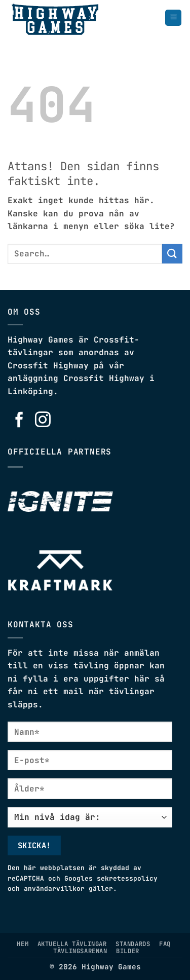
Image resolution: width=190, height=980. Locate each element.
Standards (133, 944)
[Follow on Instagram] (43, 421)
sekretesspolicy (127, 878)
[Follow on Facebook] (20, 421)
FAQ (165, 944)
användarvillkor (54, 889)
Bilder (128, 951)
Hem (23, 944)
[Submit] (172, 254)
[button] (173, 18)
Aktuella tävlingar (72, 944)
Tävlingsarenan (80, 951)
